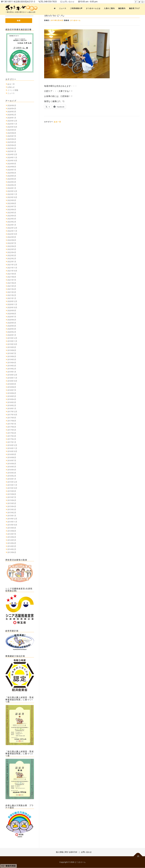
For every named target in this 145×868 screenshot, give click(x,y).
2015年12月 (12, 482)
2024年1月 (12, 188)
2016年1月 (12, 479)
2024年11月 (12, 158)
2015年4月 (12, 507)
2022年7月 (12, 243)
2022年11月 (12, 231)
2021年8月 (12, 277)
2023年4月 (12, 216)
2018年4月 (12, 399)
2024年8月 (12, 167)
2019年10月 (12, 344)
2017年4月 (12, 433)
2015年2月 (12, 513)
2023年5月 (12, 213)
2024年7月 (12, 170)
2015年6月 (12, 500)
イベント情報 (13, 90)
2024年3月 (12, 182)
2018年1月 (12, 409)
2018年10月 (12, 381)
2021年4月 (12, 289)
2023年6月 (12, 210)
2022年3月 (12, 256)
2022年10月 (12, 234)
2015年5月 (12, 503)
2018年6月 (12, 393)
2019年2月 (12, 369)
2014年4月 (12, 543)
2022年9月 (12, 237)
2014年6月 (12, 537)
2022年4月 (12, 252)
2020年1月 (12, 335)
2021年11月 (12, 268)
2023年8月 (12, 203)
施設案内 (122, 8)
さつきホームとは (93, 8)
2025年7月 (12, 136)
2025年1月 (12, 151)
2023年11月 (12, 194)
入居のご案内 (109, 8)
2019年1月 (12, 372)
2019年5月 (12, 360)
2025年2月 (12, 148)
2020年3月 (12, 329)
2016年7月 (12, 461)
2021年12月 (12, 265)
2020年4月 (12, 326)
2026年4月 (12, 109)
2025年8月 (12, 133)
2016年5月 (12, 467)
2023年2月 (12, 222)
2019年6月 (12, 357)
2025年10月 (12, 127)
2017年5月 (12, 430)
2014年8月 (12, 531)
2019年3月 (12, 366)
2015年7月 (12, 497)
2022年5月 (12, 249)
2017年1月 (12, 442)
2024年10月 (12, 161)
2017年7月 (12, 424)
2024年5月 (12, 176)
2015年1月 (12, 516)
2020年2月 (12, 332)
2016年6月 (12, 464)
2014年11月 (12, 522)
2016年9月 (12, 454)
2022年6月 (12, 246)
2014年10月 (12, 525)
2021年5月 (12, 286)
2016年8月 (12, 458)
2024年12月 (12, 155)
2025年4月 (12, 145)
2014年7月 (12, 534)
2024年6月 (12, 173)
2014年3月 (12, 546)
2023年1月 (12, 225)
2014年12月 (12, 519)
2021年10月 (12, 271)
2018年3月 (12, 402)
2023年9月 (12, 200)
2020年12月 (12, 301)
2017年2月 (12, 439)
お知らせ (11, 87)
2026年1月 (12, 118)
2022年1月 (12, 262)
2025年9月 (12, 130)
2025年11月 (12, 124)
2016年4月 (12, 470)
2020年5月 (12, 323)
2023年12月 (12, 191)
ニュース (63, 8)
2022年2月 (12, 259)
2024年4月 (12, 179)
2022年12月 (12, 228)
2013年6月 (12, 552)
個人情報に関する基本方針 (67, 852)
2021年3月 (12, 292)
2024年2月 (12, 185)
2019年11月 (12, 341)
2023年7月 (12, 207)
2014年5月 (12, 540)
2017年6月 (12, 427)
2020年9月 (12, 311)
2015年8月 (12, 494)
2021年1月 (12, 298)
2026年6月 (12, 106)
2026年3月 (12, 112)
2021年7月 (12, 280)
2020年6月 (12, 320)
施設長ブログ (134, 8)
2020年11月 (12, 304)
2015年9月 (12, 491)
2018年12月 (12, 375)
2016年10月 (12, 451)
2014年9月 (12, 528)
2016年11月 (12, 448)
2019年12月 (12, 338)
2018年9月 (12, 384)
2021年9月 (12, 274)
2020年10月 (12, 308)
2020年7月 (12, 317)
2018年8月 (12, 387)
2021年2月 (12, 295)
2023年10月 (12, 197)
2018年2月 (12, 405)
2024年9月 (12, 164)
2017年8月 (12, 421)
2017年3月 (12, 436)
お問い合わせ (72, 2)
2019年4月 (12, 363)
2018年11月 (12, 378)
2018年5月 (12, 396)
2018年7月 (12, 390)
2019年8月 (12, 350)
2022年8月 (12, 240)
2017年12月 (12, 412)
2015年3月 (12, 510)
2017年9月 (12, 418)
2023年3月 (12, 219)
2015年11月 (12, 485)
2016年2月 (12, 476)
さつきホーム (75, 20)
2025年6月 (12, 139)
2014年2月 (12, 549)
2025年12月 (12, 121)
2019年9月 (12, 347)
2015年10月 (12, 488)
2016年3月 (12, 473)
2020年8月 (12, 314)
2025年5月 (12, 142)
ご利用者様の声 (76, 8)
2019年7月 (12, 353)
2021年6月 (12, 283)
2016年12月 (12, 445)
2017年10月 (12, 415)
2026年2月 (12, 115)
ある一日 (57, 122)
